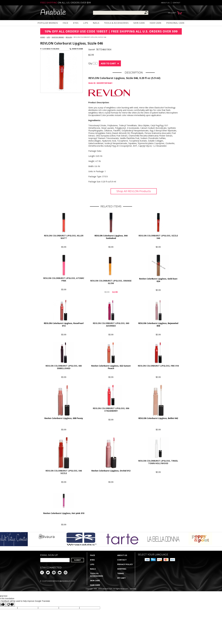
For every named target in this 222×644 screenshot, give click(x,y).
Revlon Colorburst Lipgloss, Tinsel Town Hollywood (158, 462)
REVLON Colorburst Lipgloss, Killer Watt (64, 237)
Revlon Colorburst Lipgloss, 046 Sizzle (64, 472)
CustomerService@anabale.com (58, 581)
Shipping (122, 569)
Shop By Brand (58, 37)
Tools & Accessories (116, 23)
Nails (96, 23)
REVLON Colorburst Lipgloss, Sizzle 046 (158, 237)
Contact (176, 3)
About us (165, 3)
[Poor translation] (10, 604)
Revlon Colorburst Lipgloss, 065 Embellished (64, 367)
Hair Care (156, 23)
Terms (120, 573)
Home (43, 37)
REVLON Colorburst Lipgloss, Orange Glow (111, 282)
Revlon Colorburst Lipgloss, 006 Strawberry (111, 410)
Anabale (53, 13)
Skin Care (139, 23)
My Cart (121, 578)
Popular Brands (48, 23)
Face (65, 23)
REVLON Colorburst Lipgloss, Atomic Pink (64, 279)
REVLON (69, 37)
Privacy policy (125, 564)
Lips (86, 23)
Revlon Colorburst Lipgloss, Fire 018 (158, 366)
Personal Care (175, 23)
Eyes (76, 23)
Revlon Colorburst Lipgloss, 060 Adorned (111, 324)
